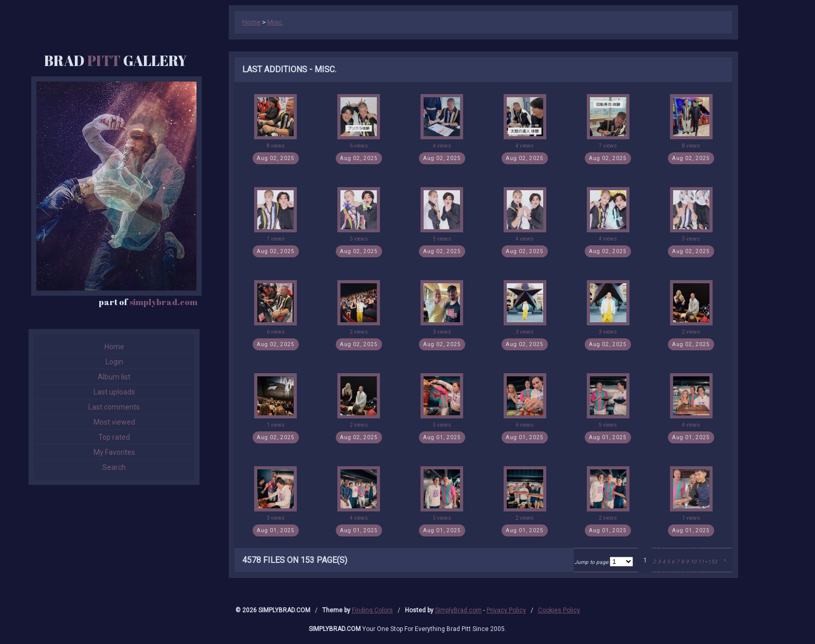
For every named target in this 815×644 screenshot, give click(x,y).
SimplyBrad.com (458, 610)
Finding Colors (372, 610)
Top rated (114, 437)
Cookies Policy (559, 610)
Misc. (275, 22)
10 (693, 562)
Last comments (114, 407)
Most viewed (114, 422)
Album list (114, 377)
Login (114, 362)
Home (114, 347)
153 (713, 562)
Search (114, 467)
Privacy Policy (506, 610)
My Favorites (114, 452)
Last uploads (114, 392)
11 (701, 562)
